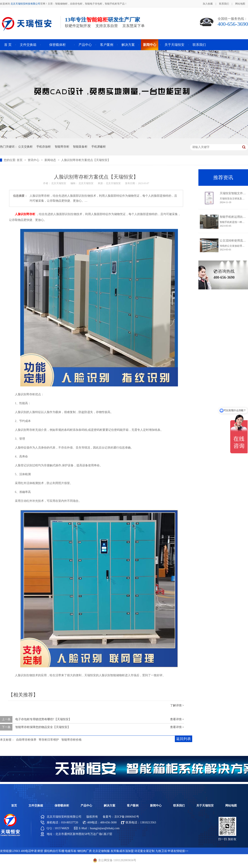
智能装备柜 (80, 147)
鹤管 (40, 851)
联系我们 (224, 4)
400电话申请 (29, 851)
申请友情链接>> (178, 851)
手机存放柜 (44, 147)
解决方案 (128, 45)
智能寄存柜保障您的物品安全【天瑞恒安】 (43, 727)
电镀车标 (71, 851)
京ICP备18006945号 (127, 817)
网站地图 (240, 4)
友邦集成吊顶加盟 (122, 851)
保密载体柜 (57, 45)
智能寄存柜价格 (72, 740)
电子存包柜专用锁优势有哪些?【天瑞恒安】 (43, 719)
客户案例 (107, 45)
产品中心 (85, 45)
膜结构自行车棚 (54, 851)
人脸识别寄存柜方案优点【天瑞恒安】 (86, 160)
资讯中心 (34, 160)
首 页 (8, 45)
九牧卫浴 (161, 851)
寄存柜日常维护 (49, 740)
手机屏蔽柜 (99, 147)
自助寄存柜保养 (26, 740)
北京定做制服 (101, 851)
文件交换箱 (28, 45)
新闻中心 (150, 45)
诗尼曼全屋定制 (144, 851)
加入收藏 (208, 4)
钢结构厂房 (85, 851)
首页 (20, 160)
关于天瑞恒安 (174, 45)
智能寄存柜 (62, 147)
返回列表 (184, 739)
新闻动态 (51, 160)
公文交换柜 (25, 147)
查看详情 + (177, 719)
